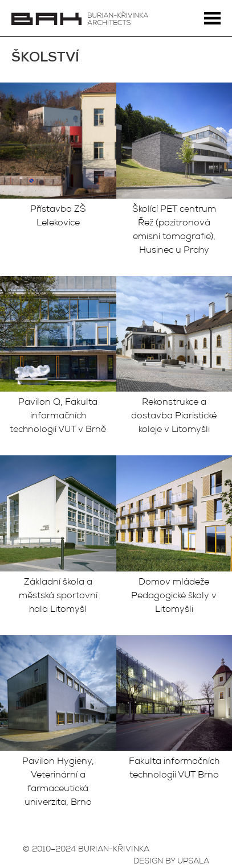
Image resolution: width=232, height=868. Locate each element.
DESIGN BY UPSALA (171, 862)
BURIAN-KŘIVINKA (114, 850)
